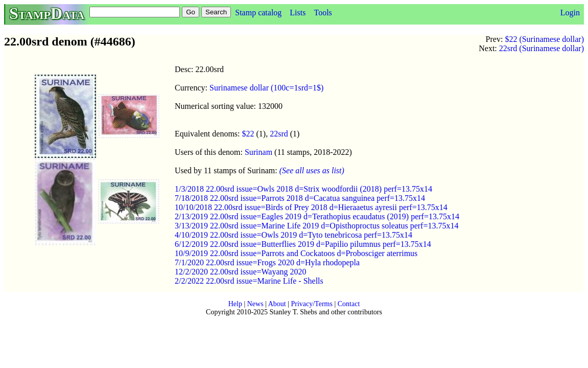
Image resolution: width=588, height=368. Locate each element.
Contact (349, 304)
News (255, 304)
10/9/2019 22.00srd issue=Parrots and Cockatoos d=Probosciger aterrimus (296, 253)
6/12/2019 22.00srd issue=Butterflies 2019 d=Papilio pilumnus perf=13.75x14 (303, 244)
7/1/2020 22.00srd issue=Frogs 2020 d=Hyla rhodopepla (267, 262)
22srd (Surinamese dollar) (542, 48)
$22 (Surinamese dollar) (544, 39)
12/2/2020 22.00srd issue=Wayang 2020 (241, 272)
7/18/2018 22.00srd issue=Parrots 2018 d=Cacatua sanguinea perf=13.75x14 (300, 198)
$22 (248, 134)
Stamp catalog (258, 13)
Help (235, 304)
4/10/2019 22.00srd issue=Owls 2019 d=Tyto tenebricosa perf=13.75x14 (293, 235)
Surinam (258, 152)
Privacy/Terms (311, 304)
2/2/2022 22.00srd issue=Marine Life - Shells (249, 281)
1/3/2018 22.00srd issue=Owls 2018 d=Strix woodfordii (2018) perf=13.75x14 (303, 189)
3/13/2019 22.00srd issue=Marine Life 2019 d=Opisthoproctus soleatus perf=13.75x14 (316, 226)
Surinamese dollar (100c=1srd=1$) (266, 88)
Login (570, 13)
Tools (323, 13)
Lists (298, 13)
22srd (279, 134)
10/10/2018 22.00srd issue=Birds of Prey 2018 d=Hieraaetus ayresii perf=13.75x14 (311, 207)
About (277, 304)
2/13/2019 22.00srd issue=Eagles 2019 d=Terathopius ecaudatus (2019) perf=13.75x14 (317, 216)
